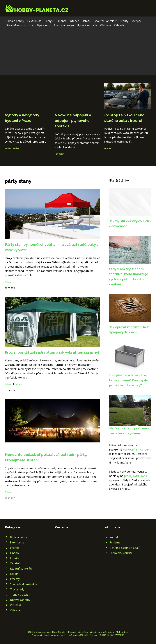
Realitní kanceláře (106, 21)
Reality (124, 21)
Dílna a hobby (15, 21)
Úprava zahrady (87, 25)
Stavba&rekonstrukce (20, 25)
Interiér (74, 21)
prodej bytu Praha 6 (137, 476)
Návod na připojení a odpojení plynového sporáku (73, 121)
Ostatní (87, 21)
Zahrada (119, 25)
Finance (62, 21)
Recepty (136, 21)
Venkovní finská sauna (137, 449)
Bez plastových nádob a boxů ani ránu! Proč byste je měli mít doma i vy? (129, 380)
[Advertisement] (78, 50)
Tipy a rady (44, 25)
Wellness (105, 25)
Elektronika (34, 21)
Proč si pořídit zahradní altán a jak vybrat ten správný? (52, 352)
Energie (49, 21)
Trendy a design (64, 25)
